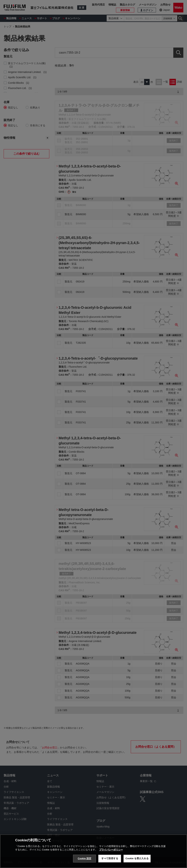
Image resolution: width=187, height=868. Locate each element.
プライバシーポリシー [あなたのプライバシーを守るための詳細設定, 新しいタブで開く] (111, 850)
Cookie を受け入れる (137, 858)
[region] (93, 851)
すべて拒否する (110, 858)
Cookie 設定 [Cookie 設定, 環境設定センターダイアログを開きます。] (85, 858)
